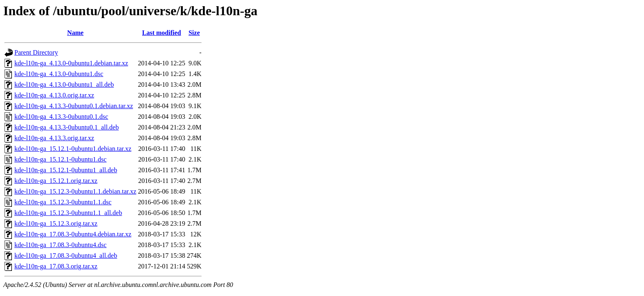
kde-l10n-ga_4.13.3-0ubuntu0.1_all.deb (67, 127)
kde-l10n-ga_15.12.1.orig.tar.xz (56, 181)
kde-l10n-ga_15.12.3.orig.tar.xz (56, 223)
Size (194, 33)
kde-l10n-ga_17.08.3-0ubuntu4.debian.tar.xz (73, 234)
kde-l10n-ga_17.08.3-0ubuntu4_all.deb (66, 256)
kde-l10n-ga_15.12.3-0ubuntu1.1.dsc (63, 202)
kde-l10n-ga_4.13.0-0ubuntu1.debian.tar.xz (71, 63)
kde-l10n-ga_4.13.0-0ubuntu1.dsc (59, 74)
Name (75, 33)
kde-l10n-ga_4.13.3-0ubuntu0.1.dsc (61, 117)
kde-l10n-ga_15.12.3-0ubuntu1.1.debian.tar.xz (75, 191)
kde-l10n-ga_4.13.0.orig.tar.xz (54, 95)
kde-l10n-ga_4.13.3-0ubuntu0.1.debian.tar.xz (74, 106)
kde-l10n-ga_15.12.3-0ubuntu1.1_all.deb (68, 213)
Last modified (162, 33)
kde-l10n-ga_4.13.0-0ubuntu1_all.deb (64, 84)
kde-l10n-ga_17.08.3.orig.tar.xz (56, 266)
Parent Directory (36, 52)
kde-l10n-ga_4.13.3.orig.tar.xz (54, 138)
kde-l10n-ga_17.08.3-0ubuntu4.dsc (60, 245)
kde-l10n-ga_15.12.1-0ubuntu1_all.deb (66, 170)
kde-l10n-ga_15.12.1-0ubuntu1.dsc (60, 159)
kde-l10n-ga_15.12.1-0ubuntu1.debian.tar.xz (73, 149)
